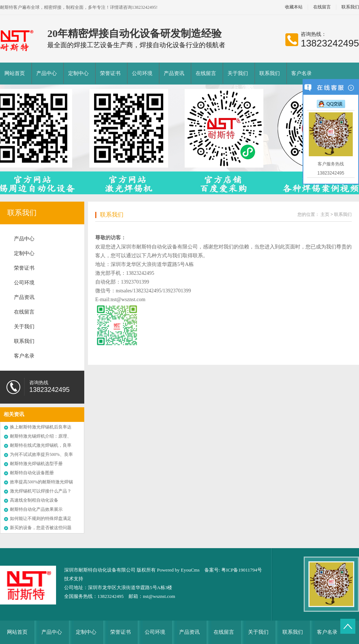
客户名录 (301, 73)
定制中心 (78, 73)
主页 (325, 214)
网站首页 (15, 73)
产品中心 (47, 73)
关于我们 (238, 73)
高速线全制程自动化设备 (34, 500)
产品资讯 (174, 73)
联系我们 (270, 73)
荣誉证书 (110, 73)
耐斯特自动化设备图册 (32, 473)
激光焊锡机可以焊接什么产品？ (41, 491)
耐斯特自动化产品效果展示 (36, 509)
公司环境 (142, 73)
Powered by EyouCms (178, 570)
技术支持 (74, 579)
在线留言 (322, 7)
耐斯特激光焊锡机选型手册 (36, 464)
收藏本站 (294, 7)
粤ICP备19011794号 (242, 570)
